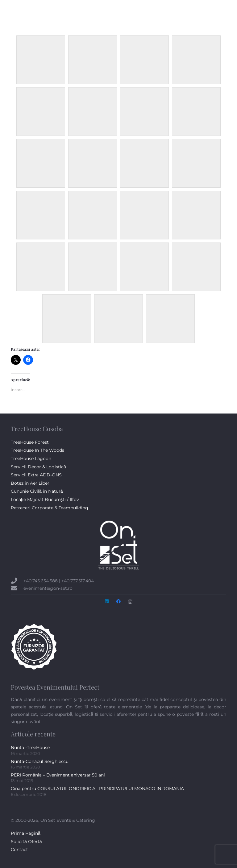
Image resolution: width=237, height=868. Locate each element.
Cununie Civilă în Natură (37, 491)
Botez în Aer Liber (30, 483)
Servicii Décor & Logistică (38, 467)
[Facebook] (202, 12)
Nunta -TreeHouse (30, 748)
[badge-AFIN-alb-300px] (118, 647)
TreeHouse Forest (30, 442)
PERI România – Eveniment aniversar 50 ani (58, 775)
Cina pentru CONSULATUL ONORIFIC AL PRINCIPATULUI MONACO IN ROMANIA (97, 789)
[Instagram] (219, 12)
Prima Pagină (26, 833)
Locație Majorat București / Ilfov (45, 499)
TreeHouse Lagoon (31, 458)
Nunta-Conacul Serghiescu (40, 761)
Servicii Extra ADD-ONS (36, 475)
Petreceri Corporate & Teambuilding (50, 508)
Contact (19, 850)
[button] (185, 12)
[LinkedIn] (211, 12)
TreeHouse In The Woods (37, 450)
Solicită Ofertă (26, 842)
